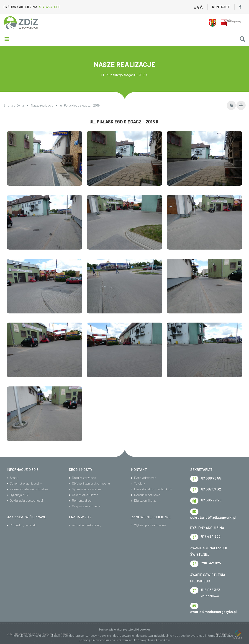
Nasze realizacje (44, 105)
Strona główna (16, 105)
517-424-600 (50, 7)
